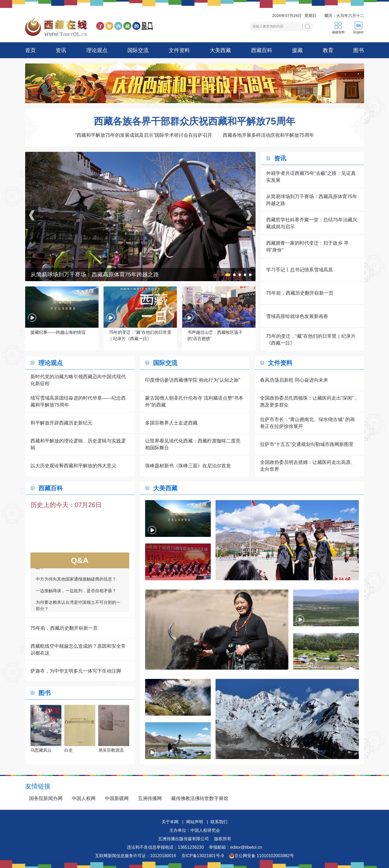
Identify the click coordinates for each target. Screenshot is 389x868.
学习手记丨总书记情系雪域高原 (299, 270)
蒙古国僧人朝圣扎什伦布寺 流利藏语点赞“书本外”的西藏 (194, 401)
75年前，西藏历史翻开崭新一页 (300, 293)
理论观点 (97, 50)
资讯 (61, 50)
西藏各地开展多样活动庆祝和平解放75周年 (268, 135)
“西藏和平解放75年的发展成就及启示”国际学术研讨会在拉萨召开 (144, 135)
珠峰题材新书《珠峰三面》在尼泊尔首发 (188, 466)
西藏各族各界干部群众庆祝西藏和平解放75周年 (194, 121)
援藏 (297, 50)
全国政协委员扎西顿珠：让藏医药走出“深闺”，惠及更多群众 (309, 401)
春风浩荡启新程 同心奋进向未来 (294, 380)
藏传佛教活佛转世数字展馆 (200, 798)
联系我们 (219, 822)
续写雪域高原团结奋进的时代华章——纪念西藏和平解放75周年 (78, 401)
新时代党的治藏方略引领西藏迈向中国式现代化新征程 (78, 380)
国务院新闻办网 (46, 798)
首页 (30, 50)
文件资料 (179, 50)
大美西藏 (220, 50)
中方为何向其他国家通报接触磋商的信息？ (76, 582)
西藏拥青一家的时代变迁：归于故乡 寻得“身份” (307, 246)
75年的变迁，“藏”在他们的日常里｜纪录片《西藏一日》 (311, 340)
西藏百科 (262, 50)
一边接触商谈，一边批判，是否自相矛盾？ (76, 593)
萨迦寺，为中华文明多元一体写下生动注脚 (76, 671)
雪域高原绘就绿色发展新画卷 (297, 316)
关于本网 (170, 822)
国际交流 (138, 50)
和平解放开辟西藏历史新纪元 (61, 423)
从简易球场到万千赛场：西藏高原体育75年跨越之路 (312, 200)
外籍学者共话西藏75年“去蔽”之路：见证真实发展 (311, 177)
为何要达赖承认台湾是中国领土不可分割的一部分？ (78, 608)
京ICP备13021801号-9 (203, 856)
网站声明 (195, 822)
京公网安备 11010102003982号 (261, 856)
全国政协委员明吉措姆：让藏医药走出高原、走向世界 (308, 466)
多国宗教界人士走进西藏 (171, 423)
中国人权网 (84, 798)
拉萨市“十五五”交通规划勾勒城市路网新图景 (307, 444)
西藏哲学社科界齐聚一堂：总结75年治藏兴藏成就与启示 (312, 223)
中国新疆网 (117, 798)
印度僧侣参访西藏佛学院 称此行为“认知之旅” (193, 380)
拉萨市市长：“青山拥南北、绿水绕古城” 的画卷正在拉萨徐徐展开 (308, 423)
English (358, 32)
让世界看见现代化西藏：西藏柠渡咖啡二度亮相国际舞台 (193, 444)
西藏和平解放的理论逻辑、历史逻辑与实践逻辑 (78, 444)
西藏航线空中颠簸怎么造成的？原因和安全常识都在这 (78, 650)
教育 (328, 50)
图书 (359, 50)
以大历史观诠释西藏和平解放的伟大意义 (73, 466)
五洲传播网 (150, 798)
